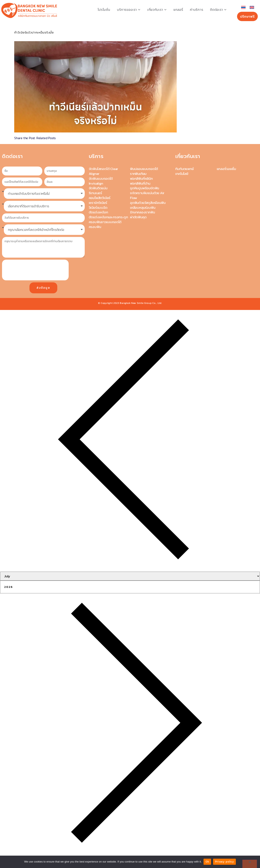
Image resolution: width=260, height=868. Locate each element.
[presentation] (35, 270)
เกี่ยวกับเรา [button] (157, 10)
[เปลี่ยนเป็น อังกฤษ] (252, 7)
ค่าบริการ (197, 10)
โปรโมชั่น (104, 10)
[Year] (130, 587)
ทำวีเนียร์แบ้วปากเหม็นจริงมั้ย (34, 32)
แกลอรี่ (178, 10)
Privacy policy (224, 862)
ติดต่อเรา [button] (218, 10)
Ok (207, 862)
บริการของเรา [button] (129, 10)
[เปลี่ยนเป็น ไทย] (243, 7)
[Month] (130, 576)
